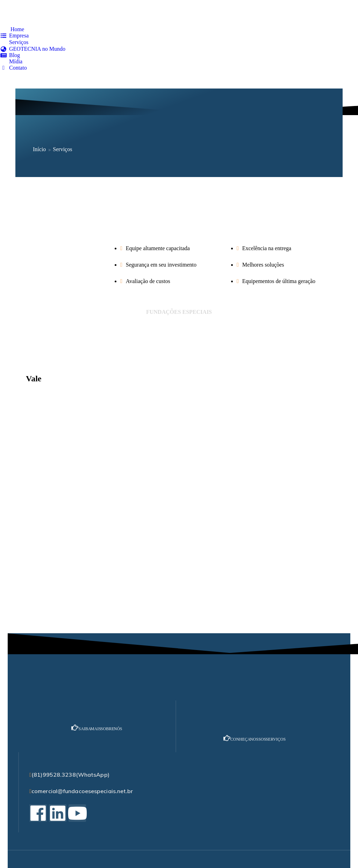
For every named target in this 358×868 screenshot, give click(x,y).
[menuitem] (12, 29)
